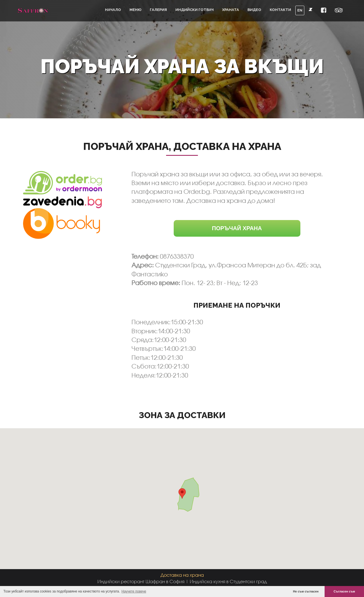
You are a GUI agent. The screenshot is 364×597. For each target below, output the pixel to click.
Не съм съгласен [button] (306, 591)
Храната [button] (231, 10)
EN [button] (300, 10)
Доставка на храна (182, 575)
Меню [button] (135, 10)
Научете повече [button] (134, 591)
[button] (324, 11)
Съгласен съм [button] (344, 591)
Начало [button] (113, 10)
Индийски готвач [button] (195, 10)
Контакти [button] (280, 10)
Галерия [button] (158, 10)
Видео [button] (254, 10)
